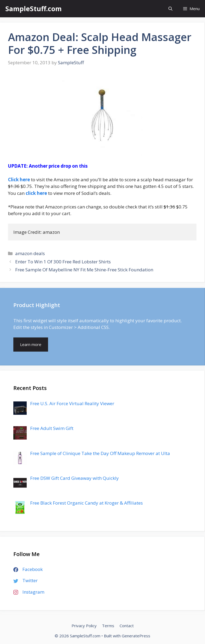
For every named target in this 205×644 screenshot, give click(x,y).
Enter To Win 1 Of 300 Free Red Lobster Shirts (63, 262)
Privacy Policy (84, 626)
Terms (108, 626)
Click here (19, 180)
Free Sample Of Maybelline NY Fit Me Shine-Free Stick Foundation (84, 270)
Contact (127, 626)
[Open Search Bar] (170, 9)
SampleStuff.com (33, 9)
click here (36, 193)
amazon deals (30, 253)
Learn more (31, 344)
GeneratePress (136, 636)
